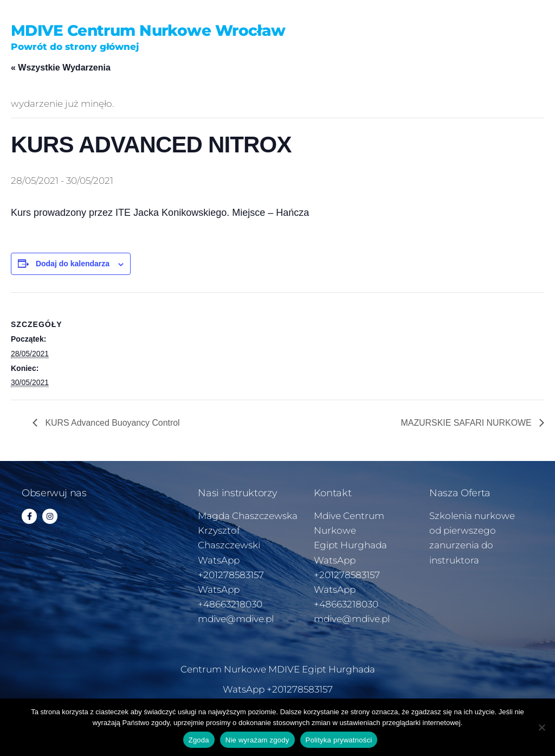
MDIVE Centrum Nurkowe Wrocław (148, 30)
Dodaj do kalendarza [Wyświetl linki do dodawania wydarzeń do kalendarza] (73, 264)
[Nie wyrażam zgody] (541, 727)
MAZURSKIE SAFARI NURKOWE (467, 423)
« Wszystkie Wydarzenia (61, 68)
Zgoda (199, 740)
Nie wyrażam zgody (257, 740)
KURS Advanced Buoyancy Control (112, 423)
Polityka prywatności (339, 740)
